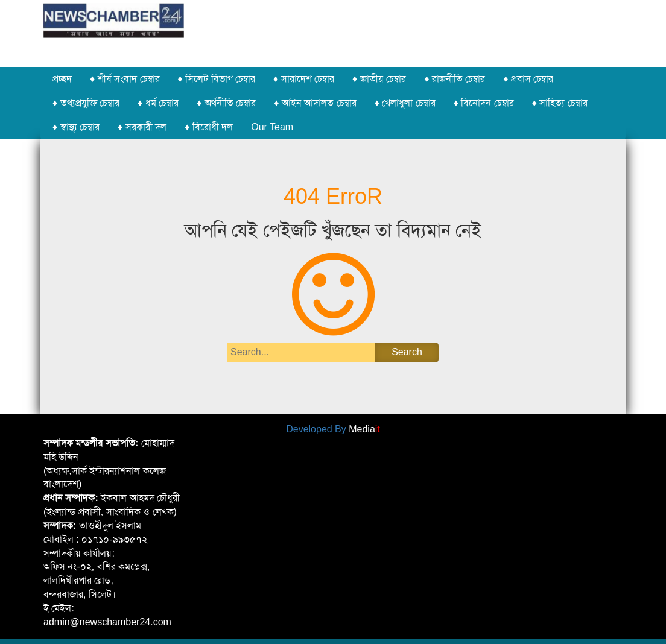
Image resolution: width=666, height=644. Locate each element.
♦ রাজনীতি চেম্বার (455, 79)
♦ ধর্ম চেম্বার (158, 103)
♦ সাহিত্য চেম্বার (560, 103)
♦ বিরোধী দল (209, 127)
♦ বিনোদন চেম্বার (484, 103)
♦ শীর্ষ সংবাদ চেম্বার (125, 79)
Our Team (272, 127)
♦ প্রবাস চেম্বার (528, 79)
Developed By (333, 429)
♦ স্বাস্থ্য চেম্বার (76, 127)
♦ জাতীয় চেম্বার (379, 79)
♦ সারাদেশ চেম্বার (304, 79)
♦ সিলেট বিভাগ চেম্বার (217, 79)
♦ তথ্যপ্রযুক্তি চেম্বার (86, 103)
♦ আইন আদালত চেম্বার (315, 103)
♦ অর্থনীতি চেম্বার (226, 103)
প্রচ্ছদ (62, 79)
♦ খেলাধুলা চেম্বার (405, 103)
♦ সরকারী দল (142, 127)
